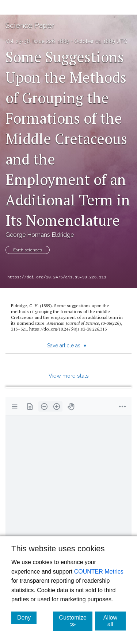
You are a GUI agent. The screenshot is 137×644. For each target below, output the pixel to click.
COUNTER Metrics (99, 572)
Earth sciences (28, 250)
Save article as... (67, 346)
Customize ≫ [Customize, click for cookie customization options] (76, 621)
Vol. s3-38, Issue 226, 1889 (37, 41)
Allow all (115, 621)
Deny (27, 617)
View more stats (69, 376)
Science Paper (30, 26)
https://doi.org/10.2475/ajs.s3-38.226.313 (57, 277)
